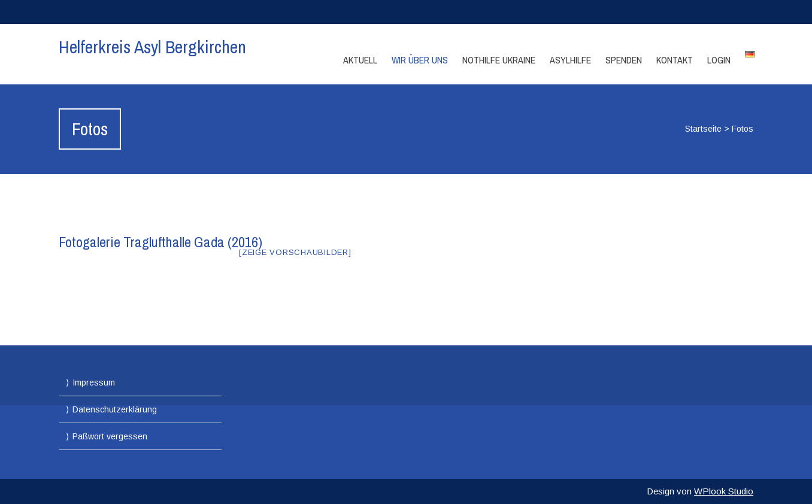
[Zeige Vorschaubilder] (295, 252)
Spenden (624, 60)
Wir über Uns (420, 60)
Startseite (703, 129)
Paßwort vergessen (110, 436)
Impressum (94, 382)
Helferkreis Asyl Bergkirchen (152, 47)
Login (719, 60)
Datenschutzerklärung (115, 409)
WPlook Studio (724, 491)
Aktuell (360, 60)
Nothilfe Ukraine (499, 60)
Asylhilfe (570, 60)
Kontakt (675, 60)
